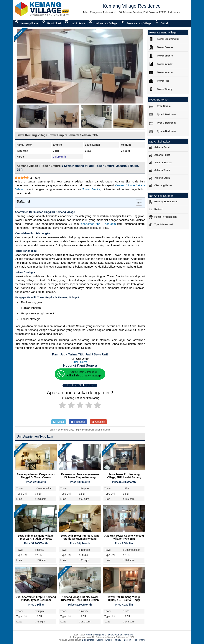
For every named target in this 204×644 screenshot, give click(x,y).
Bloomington (88, 640)
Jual (75, 362)
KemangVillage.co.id (96, 635)
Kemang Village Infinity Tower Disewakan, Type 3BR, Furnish (80, 598)
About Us (128, 635)
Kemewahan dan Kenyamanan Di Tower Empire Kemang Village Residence (80, 477)
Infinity (118, 640)
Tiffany (142, 640)
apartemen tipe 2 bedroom (98, 224)
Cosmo (100, 640)
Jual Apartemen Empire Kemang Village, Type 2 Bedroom (36, 598)
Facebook (78, 422)
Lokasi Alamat (115, 635)
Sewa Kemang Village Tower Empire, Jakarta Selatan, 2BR (57, 135)
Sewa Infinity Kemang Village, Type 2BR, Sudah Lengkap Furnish (36, 539)
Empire (109, 640)
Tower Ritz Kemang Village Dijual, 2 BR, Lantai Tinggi (124, 598)
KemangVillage (27, 166)
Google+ (98, 422)
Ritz (135, 640)
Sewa (84, 362)
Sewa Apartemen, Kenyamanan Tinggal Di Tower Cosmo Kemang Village (36, 477)
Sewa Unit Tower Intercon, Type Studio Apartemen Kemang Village (80, 539)
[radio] (62, 406)
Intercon (127, 640)
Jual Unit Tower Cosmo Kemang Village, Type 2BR (124, 537)
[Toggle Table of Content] (137, 203)
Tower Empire (51, 166)
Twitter (59, 422)
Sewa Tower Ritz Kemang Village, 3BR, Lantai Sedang (124, 476)
